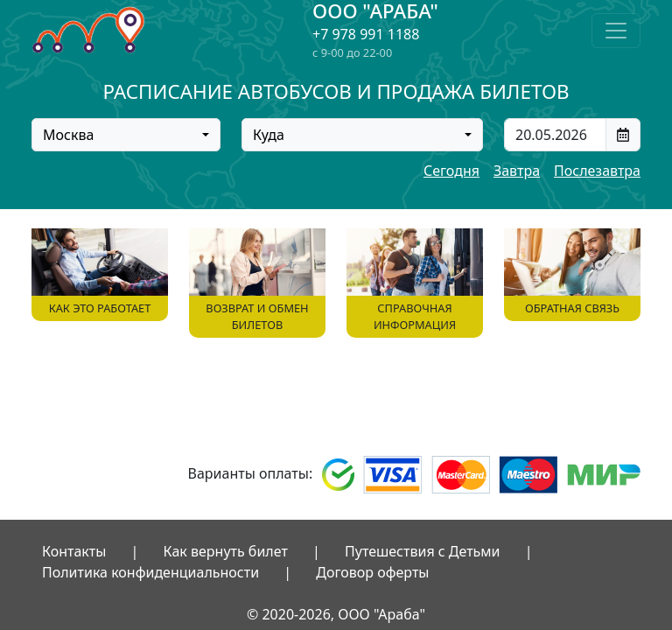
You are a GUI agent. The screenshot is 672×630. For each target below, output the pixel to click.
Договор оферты (372, 572)
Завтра (517, 171)
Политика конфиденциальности (150, 572)
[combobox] (126, 135)
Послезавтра (597, 171)
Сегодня (451, 171)
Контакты (74, 551)
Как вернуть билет (226, 551)
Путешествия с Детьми (423, 551)
